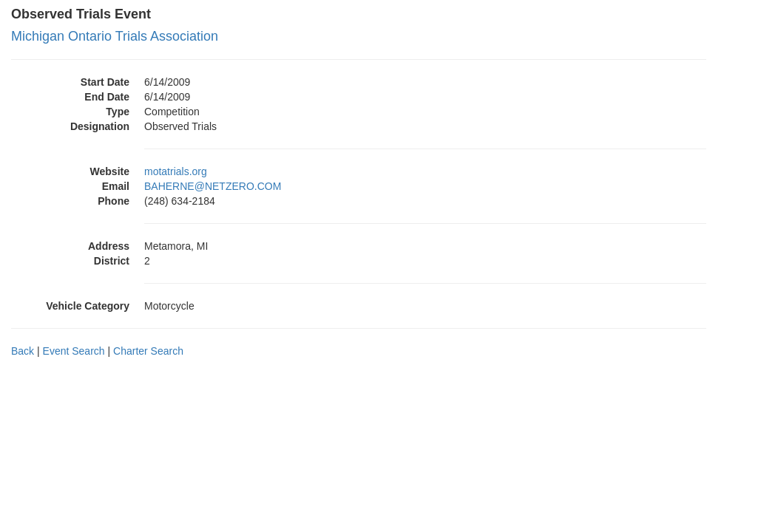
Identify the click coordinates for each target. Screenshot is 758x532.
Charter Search (148, 351)
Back (23, 351)
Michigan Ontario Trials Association (115, 36)
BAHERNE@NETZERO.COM (213, 186)
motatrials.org (176, 171)
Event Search (74, 351)
